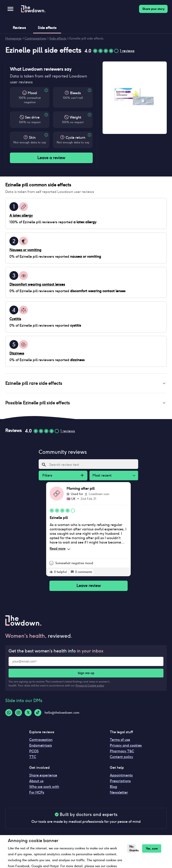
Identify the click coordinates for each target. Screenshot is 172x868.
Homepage (13, 38)
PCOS (34, 753)
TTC (33, 759)
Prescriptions (120, 783)
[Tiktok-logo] (38, 714)
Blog (113, 788)
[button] (86, 384)
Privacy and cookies (126, 747)
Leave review (89, 588)
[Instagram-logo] (18, 714)
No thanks (132, 848)
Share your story (153, 9)
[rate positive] (51, 574)
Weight (75, 117)
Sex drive (32, 117)
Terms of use (120, 741)
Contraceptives (35, 38)
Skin (32, 138)
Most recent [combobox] (102, 477)
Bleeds (75, 93)
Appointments (121, 777)
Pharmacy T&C (122, 753)
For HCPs (37, 794)
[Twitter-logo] (28, 714)
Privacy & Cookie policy (90, 687)
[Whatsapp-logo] (9, 714)
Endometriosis (41, 747)
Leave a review (51, 158)
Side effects (58, 38)
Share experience (43, 777)
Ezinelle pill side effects (86, 38)
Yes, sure (151, 849)
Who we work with (44, 788)
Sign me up (86, 675)
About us (36, 783)
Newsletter (119, 794)
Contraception (41, 741)
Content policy (121, 759)
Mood (32, 93)
